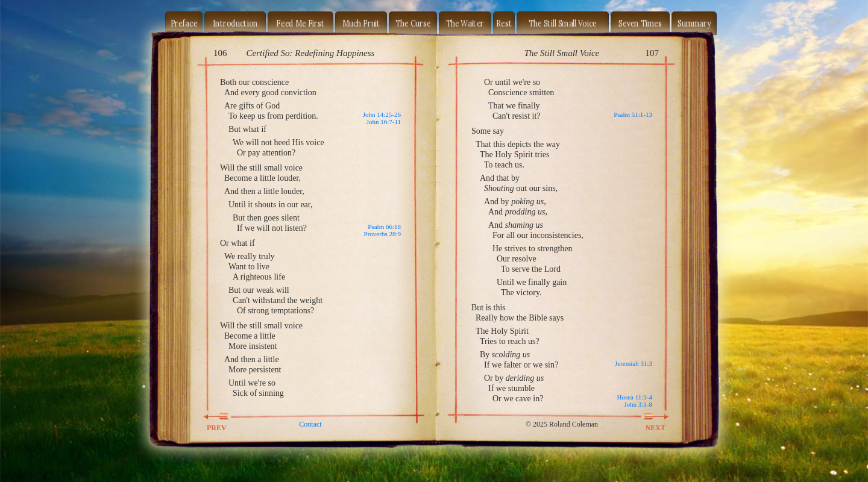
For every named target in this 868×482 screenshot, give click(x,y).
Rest (504, 23)
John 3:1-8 (638, 404)
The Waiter (465, 23)
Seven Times (640, 23)
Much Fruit (361, 23)
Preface (184, 23)
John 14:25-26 (382, 114)
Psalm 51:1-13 (633, 114)
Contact (310, 424)
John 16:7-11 (384, 122)
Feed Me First (300, 23)
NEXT (649, 416)
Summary (694, 23)
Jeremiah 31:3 (634, 363)
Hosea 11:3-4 (634, 397)
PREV (224, 416)
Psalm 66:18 (384, 227)
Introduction (235, 23)
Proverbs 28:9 (382, 234)
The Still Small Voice (563, 23)
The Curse (413, 23)
